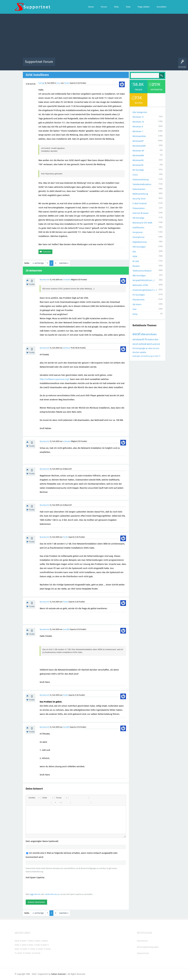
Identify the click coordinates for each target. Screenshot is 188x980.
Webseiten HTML (140, 285)
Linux (58, 83)
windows (151, 334)
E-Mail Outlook (140, 203)
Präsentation (139, 208)
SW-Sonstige (138, 218)
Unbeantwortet (98, 64)
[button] (34, 798)
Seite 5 (18, 945)
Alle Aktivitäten (63, 64)
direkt (37, 953)
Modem (136, 266)
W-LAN (136, 261)
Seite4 (45, 941)
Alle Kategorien (140, 112)
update (143, 352)
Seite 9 (45, 945)
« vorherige (38, 263)
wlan (150, 348)
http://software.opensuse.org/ (55, 379)
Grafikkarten (138, 228)
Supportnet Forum (39, 62)
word (149, 344)
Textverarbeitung (141, 180)
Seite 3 (38, 941)
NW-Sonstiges (139, 276)
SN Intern (137, 304)
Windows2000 (139, 146)
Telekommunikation (142, 271)
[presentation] (47, 886)
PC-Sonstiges (139, 295)
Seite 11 (26, 949)
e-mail (156, 356)
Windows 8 (138, 127)
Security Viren (139, 199)
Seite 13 (42, 949)
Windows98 (138, 160)
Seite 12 (34, 949)
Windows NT (138, 151)
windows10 (138, 339)
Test (134, 309)
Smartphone (138, 237)
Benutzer (130, 64)
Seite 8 (39, 945)
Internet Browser (141, 213)
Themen (109, 64)
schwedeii (67, 280)
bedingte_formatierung (142, 356)
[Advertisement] (94, 36)
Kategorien (119, 64)
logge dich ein (35, 894)
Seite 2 (31, 941)
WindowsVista (139, 136)
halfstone (67, 348)
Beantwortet (45, 280)
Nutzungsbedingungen (148, 947)
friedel (67, 83)
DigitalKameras (140, 242)
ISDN (135, 256)
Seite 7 (32, 945)
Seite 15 (21, 953)
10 (146, 339)
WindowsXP (138, 141)
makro (151, 339)
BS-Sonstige (138, 170)
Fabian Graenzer (59, 974)
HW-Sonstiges (139, 247)
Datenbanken (139, 189)
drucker (136, 352)
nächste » (64, 263)
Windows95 (138, 165)
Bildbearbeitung (140, 194)
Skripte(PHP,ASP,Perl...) (144, 280)
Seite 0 (18, 941)
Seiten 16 (30, 953)
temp (135, 314)
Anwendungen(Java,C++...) (145, 290)
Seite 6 (25, 945)
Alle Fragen (76, 64)
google (142, 348)
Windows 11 (138, 117)
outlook (142, 344)
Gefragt (41, 83)
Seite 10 (18, 949)
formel (136, 348)
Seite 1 (25, 941)
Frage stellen (140, 64)
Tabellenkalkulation (142, 184)
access (156, 348)
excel (136, 334)
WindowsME (138, 155)
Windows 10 (138, 122)
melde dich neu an (52, 894)
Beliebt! (86, 64)
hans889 (66, 629)
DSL (134, 252)
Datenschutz (143, 953)
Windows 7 (138, 131)
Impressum (142, 941)
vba (143, 334)
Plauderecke (138, 300)
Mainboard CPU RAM (142, 223)
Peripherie (138, 232)
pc (147, 348)
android (156, 344)
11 (159, 356)
